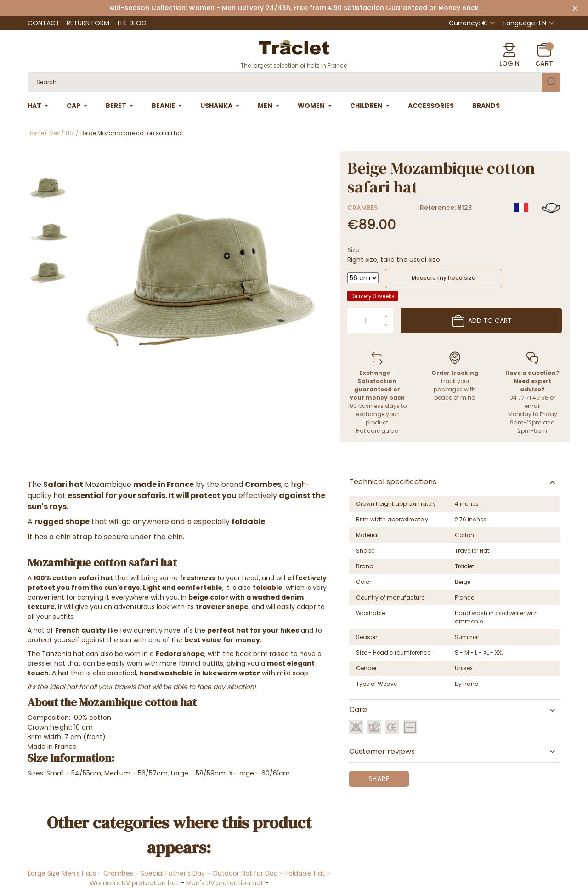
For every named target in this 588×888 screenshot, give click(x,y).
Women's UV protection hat (134, 883)
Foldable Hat (305, 873)
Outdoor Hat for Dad (245, 873)
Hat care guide (377, 431)
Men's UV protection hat (225, 883)
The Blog (131, 23)
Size (353, 250)
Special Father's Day (173, 873)
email (533, 406)
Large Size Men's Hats (62, 873)
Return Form (88, 23)
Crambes (362, 208)
